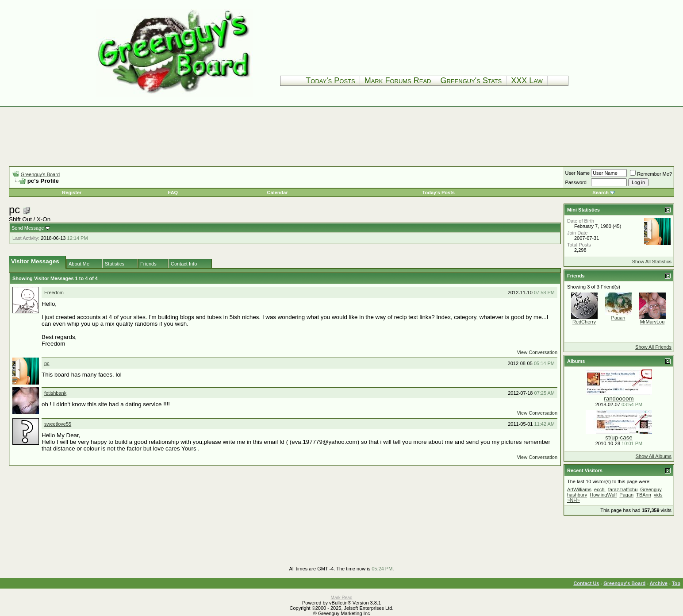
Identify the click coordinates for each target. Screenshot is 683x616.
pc (47, 363)
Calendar (278, 192)
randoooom (619, 398)
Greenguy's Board (40, 174)
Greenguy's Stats (471, 81)
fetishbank (55, 393)
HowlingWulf (603, 495)
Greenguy (651, 489)
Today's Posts (330, 81)
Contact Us (586, 583)
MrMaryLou (652, 322)
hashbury (577, 495)
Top (676, 583)
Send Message (28, 228)
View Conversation (537, 352)
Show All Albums (654, 456)
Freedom (54, 293)
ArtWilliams (579, 489)
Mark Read (342, 598)
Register (72, 192)
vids (658, 495)
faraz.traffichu (623, 489)
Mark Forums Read (398, 81)
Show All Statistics (652, 262)
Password (576, 182)
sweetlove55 (58, 424)
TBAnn (644, 495)
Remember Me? (651, 174)
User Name (578, 173)
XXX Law (527, 81)
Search (601, 192)
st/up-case (619, 437)
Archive (659, 583)
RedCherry (584, 322)
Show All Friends (653, 347)
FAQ (173, 192)
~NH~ (574, 500)
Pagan (618, 318)
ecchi (600, 489)
